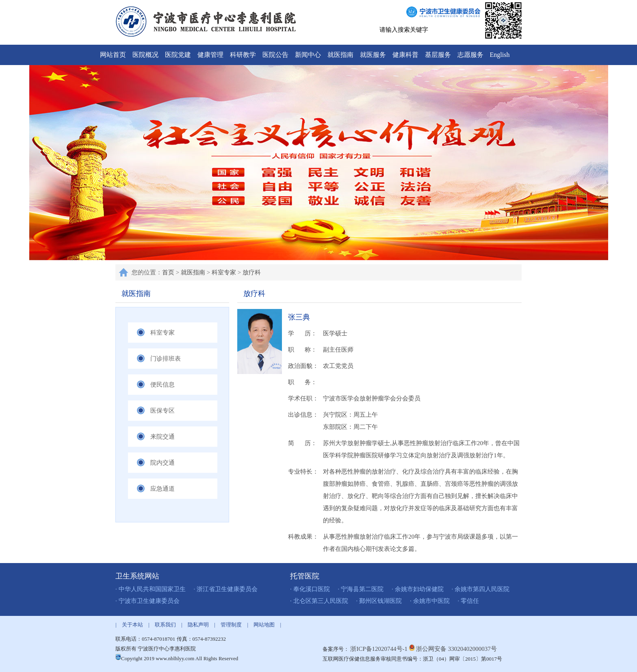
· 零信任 (469, 601)
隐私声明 (198, 625)
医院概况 (145, 55)
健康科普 (405, 55)
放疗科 (252, 272)
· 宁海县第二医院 (361, 589)
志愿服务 (470, 55)
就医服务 (373, 55)
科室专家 (224, 272)
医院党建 (178, 55)
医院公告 (275, 55)
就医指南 (340, 55)
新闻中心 (308, 55)
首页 (168, 272)
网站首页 (113, 55)
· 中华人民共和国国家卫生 (151, 589)
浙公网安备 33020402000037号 (456, 649)
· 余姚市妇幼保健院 (418, 589)
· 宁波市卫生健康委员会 (147, 601)
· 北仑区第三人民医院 (319, 601)
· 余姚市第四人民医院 (481, 589)
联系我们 (165, 625)
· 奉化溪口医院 (310, 589)
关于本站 (132, 625)
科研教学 (243, 55)
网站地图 (264, 625)
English (500, 55)
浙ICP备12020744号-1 (380, 649)
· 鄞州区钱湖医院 (379, 601)
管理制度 (231, 625)
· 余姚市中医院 (430, 601)
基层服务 (438, 55)
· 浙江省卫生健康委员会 (226, 589)
